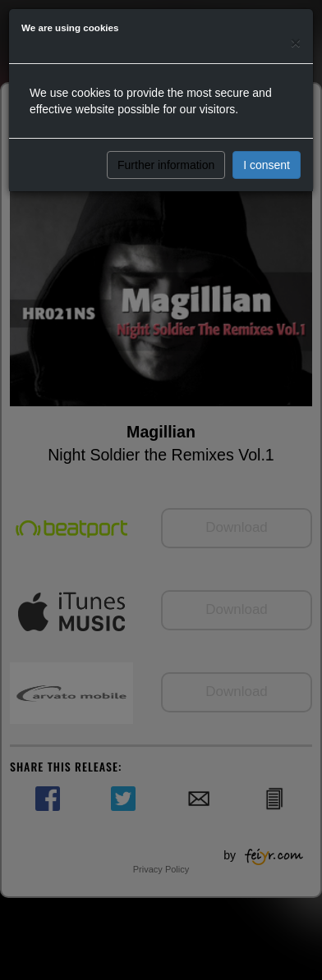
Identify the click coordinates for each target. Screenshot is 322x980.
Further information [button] (166, 165)
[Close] (296, 42)
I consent (267, 165)
